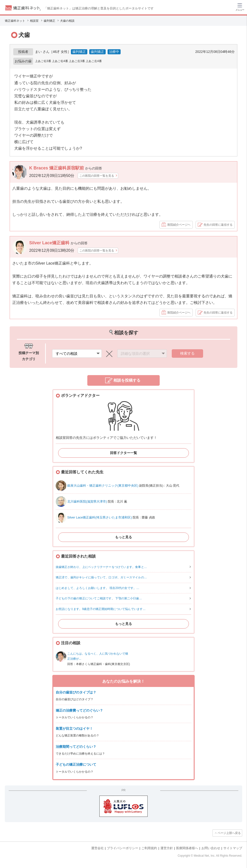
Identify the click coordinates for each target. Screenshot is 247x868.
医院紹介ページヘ (179, 225)
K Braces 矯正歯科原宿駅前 (57, 168)
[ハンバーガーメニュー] (240, 7)
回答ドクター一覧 (123, 453)
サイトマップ (233, 848)
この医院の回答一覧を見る (97, 176)
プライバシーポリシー (123, 848)
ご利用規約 (149, 848)
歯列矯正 (79, 52)
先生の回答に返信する (218, 225)
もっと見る (123, 537)
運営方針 (167, 848)
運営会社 (97, 848)
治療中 (114, 52)
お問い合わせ (211, 848)
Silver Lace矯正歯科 (50, 243)
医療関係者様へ (187, 848)
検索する (187, 353)
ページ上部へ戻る (229, 833)
